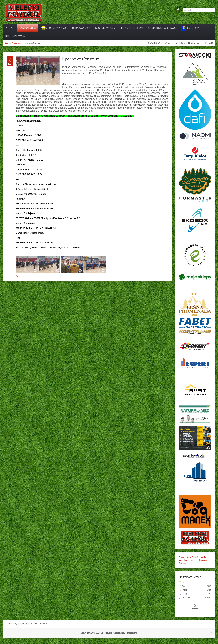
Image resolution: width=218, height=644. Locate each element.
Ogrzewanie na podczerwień (195, 560)
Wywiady (168, 43)
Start (10, 28)
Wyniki (194, 557)
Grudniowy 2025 (105, 28)
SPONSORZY (154, 43)
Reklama (34, 624)
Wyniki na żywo (185, 557)
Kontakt (209, 43)
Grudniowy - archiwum (162, 28)
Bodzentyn (183, 563)
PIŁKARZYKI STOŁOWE (132, 28)
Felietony (180, 43)
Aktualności (28, 28)
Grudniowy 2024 (80, 28)
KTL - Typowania (15, 36)
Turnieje (24, 624)
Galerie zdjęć (195, 43)
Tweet (18, 276)
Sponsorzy (13, 624)
